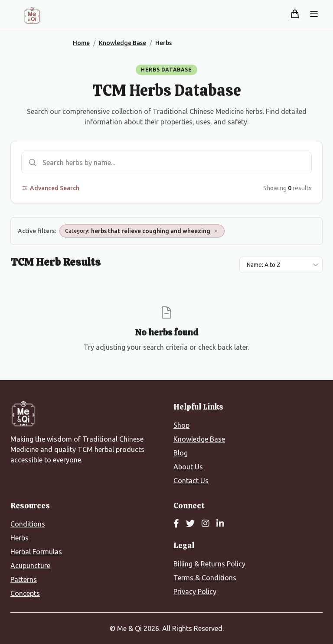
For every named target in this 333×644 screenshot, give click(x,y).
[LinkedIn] (220, 524)
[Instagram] (206, 524)
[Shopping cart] (295, 14)
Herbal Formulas (36, 552)
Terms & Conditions (205, 578)
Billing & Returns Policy (209, 564)
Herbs (20, 538)
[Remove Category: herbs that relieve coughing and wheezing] (216, 231)
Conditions (28, 524)
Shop (181, 425)
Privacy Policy (195, 592)
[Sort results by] (281, 265)
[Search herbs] (166, 163)
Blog (181, 453)
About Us (188, 467)
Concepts (25, 593)
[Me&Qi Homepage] (32, 16)
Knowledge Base (199, 439)
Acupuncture (30, 566)
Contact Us (191, 481)
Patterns (24, 579)
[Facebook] (176, 524)
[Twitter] (190, 524)
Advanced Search (50, 188)
